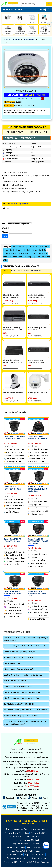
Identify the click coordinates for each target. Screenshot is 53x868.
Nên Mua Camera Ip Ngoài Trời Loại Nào (19, 658)
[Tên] (20, 224)
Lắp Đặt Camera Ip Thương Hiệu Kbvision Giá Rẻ (22, 698)
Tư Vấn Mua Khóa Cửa (37, 858)
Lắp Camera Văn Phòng (15, 847)
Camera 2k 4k (17, 271)
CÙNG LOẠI (6, 271)
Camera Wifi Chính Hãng (11, 40)
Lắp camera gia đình (34, 837)
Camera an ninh (17, 837)
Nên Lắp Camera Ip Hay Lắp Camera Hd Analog (21, 716)
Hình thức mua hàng (18, 749)
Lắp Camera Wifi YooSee (35, 855)
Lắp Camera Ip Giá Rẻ (12, 663)
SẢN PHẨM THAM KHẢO (32, 271)
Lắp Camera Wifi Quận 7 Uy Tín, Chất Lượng (27, 247)
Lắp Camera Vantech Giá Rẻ (16, 829)
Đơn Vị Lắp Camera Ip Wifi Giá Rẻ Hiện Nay (20, 704)
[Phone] (20, 232)
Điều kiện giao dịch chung (34, 753)
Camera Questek (28, 39)
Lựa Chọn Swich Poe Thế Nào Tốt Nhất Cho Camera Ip (24, 675)
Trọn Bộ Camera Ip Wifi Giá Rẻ (15, 681)
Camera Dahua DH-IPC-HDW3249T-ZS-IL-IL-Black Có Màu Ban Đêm (38, 489)
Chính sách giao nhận (34, 749)
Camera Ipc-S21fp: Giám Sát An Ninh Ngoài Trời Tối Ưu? (24, 646)
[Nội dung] (27, 215)
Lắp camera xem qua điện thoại (26, 840)
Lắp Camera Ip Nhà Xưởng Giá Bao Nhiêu (19, 669)
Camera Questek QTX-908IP (13, 393)
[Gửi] (5, 236)
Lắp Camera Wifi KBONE (16, 858)
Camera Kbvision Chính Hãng (17, 833)
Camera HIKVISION (39, 833)
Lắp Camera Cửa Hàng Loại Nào (26, 844)
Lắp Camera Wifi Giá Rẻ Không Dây (26, 851)
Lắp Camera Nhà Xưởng (37, 847)
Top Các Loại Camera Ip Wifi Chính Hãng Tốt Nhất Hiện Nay (25, 710)
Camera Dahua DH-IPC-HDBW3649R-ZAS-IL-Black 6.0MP (37, 594)
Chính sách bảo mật (16, 753)
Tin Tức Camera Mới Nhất (17, 632)
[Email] (20, 228)
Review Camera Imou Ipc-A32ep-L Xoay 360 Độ (21, 652)
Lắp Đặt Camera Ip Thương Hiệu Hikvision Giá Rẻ (22, 692)
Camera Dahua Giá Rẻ (39, 829)
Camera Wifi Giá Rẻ (15, 855)
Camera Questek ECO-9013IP (38, 393)
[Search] (34, 4)
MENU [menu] (45, 10)
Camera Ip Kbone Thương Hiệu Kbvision (18, 687)
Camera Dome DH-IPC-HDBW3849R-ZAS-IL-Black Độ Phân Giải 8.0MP (38, 541)
